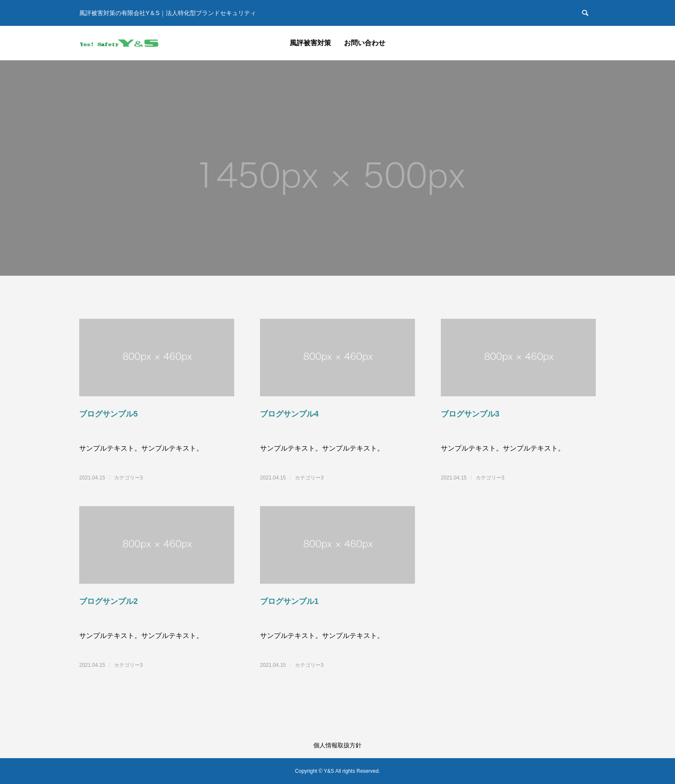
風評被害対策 (310, 43)
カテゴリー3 (128, 478)
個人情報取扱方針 (337, 745)
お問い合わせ (365, 43)
